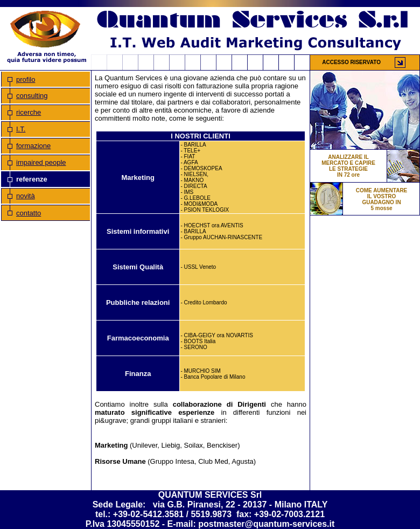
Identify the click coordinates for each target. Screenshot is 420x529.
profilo (26, 79)
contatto (29, 213)
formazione (33, 146)
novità (26, 196)
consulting (32, 96)
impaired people (41, 162)
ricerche (29, 112)
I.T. (21, 129)
